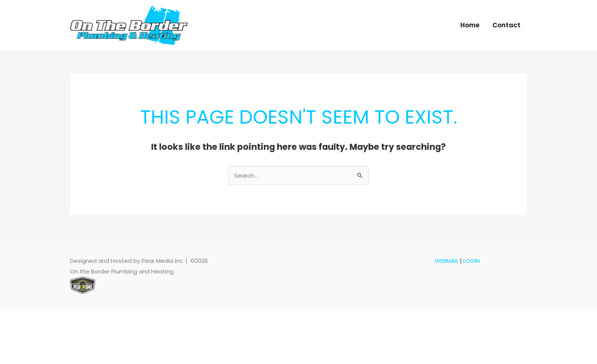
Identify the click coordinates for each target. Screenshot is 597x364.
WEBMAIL (447, 261)
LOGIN (472, 261)
